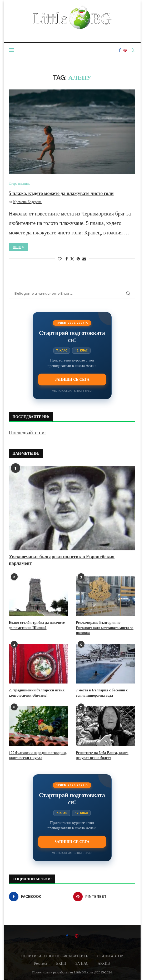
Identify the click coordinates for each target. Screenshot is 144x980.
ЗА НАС (82, 964)
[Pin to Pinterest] (78, 259)
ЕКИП (61, 964)
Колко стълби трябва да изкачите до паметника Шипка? (37, 625)
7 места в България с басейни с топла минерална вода (102, 693)
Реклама (41, 964)
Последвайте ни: (28, 433)
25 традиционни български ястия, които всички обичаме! (37, 693)
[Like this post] (60, 259)
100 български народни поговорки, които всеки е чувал (38, 755)
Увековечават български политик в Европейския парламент (62, 560)
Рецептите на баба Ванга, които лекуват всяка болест (102, 755)
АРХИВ (104, 964)
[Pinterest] (125, 50)
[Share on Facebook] (67, 259)
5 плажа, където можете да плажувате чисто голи (61, 193)
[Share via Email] (84, 259)
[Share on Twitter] (72, 259)
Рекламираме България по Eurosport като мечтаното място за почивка (105, 628)
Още (19, 247)
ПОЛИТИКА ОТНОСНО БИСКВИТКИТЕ (55, 956)
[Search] (133, 50)
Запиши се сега (72, 379)
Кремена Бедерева (27, 202)
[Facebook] (120, 50)
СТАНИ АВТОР (110, 956)
